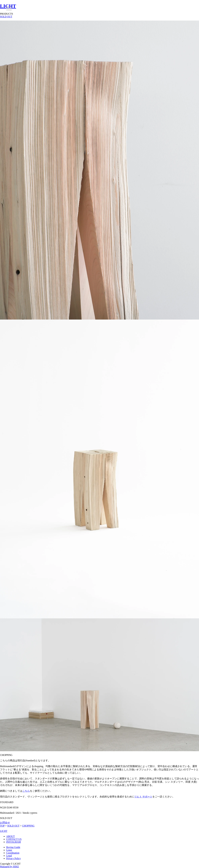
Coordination (13, 853)
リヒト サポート (143, 797)
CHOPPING (28, 826)
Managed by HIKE (9, 867)
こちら (26, 791)
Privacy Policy (14, 858)
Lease (9, 850)
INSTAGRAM (14, 842)
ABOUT (10, 836)
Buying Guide (13, 847)
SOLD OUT (6, 17)
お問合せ (5, 823)
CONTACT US (14, 839)
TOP (2, 826)
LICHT (4, 831)
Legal (9, 856)
